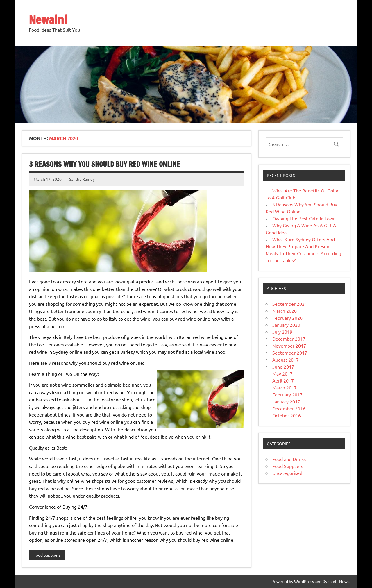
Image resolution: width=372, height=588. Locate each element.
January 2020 (286, 325)
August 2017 (286, 360)
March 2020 (285, 311)
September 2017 (290, 353)
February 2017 (287, 394)
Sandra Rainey (82, 179)
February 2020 (287, 318)
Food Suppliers (47, 555)
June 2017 (283, 367)
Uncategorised (287, 473)
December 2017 (289, 339)
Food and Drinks (289, 459)
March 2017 (285, 387)
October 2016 (287, 415)
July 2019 (282, 332)
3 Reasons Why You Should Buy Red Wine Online (105, 164)
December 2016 (289, 408)
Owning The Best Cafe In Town (304, 218)
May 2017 (282, 373)
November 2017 (289, 346)
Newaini (48, 20)
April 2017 (283, 380)
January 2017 (286, 401)
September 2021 (290, 304)
